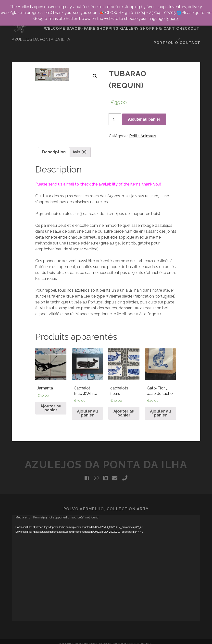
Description (54, 136)
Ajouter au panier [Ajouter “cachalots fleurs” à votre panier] (124, 398)
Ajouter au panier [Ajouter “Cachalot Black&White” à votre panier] (87, 398)
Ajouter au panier (144, 104)
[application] (106, 553)
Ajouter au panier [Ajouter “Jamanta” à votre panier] (51, 393)
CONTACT (191, 27)
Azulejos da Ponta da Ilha (106, 450)
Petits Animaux (143, 121)
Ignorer (173, 19)
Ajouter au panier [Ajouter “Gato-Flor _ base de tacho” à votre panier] (160, 398)
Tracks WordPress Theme (85, 629)
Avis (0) (80, 136)
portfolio (166, 27)
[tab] (54, 137)
